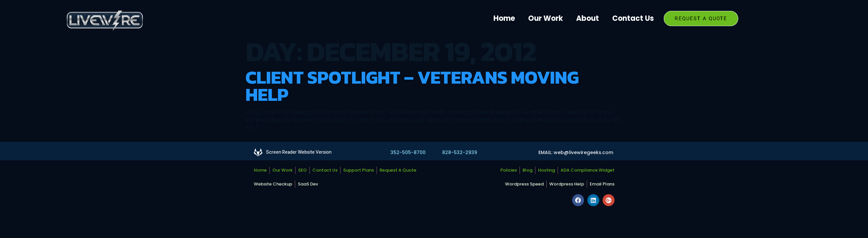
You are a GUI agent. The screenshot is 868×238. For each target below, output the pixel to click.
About (588, 18)
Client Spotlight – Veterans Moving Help (412, 86)
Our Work (546, 18)
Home (504, 18)
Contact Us (633, 18)
